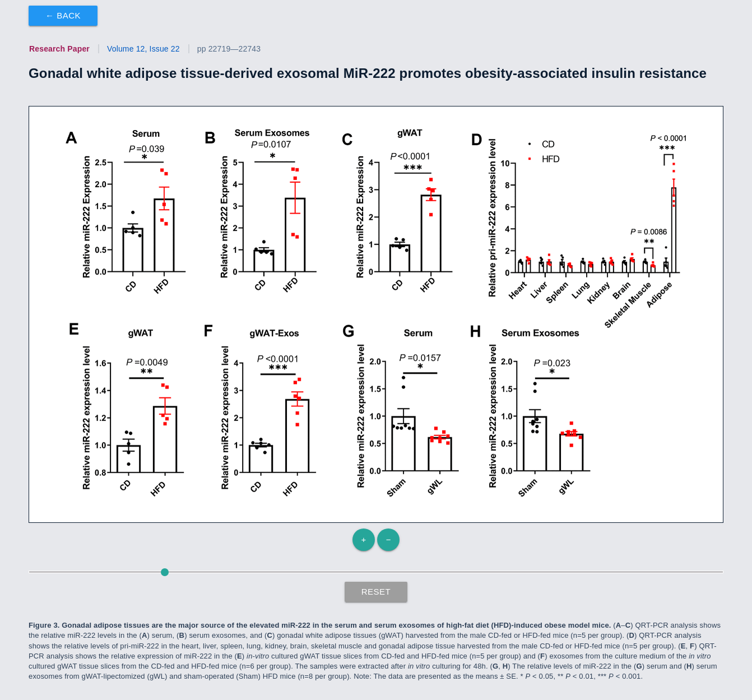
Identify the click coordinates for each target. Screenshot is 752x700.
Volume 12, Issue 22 (143, 49)
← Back (63, 15)
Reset (376, 592)
